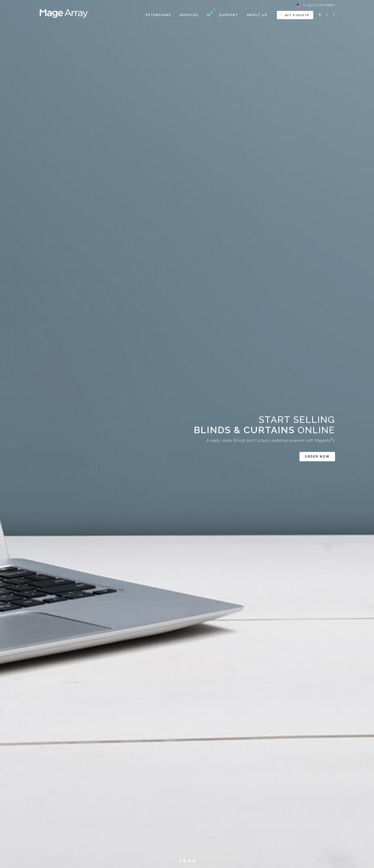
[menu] (207, 15)
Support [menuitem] (229, 15)
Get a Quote (295, 15)
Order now (317, 457)
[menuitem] (158, 15)
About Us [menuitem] (257, 15)
